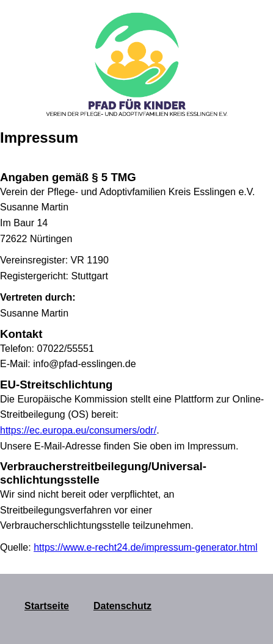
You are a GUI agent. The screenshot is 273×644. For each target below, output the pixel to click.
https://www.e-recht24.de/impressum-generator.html (145, 547)
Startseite (47, 606)
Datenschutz (122, 606)
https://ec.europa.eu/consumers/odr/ (78, 430)
